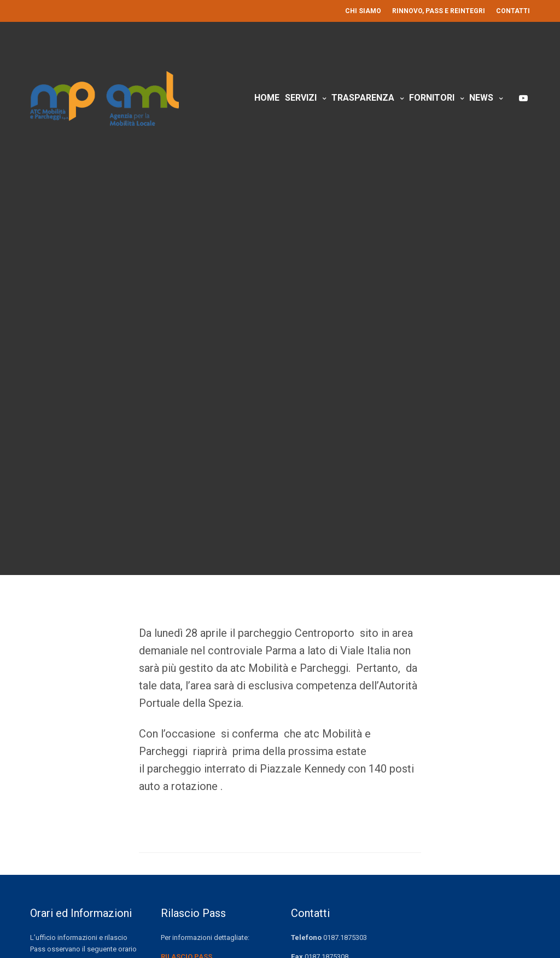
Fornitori (432, 98)
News (481, 98)
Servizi (301, 98)
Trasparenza (363, 98)
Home (267, 98)
